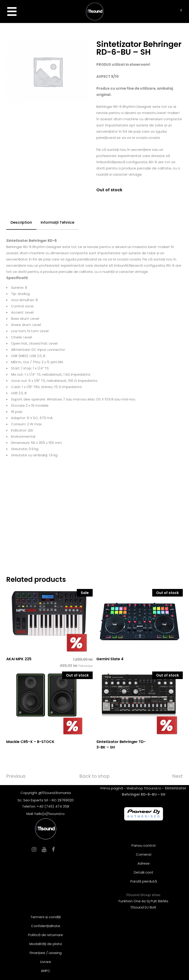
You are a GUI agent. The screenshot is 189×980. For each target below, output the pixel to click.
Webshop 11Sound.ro (144, 788)
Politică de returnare (46, 935)
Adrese (144, 863)
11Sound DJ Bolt (143, 907)
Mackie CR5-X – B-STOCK (30, 742)
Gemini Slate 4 (110, 659)
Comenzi (144, 854)
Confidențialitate (46, 926)
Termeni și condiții (46, 917)
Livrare (46, 962)
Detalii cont (144, 872)
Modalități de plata (46, 944)
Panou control (143, 845)
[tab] (21, 223)
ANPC (46, 971)
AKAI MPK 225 (19, 659)
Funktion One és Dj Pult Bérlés (143, 901)
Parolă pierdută (144, 881)
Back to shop (94, 776)
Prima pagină (112, 788)
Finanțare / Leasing (46, 953)
